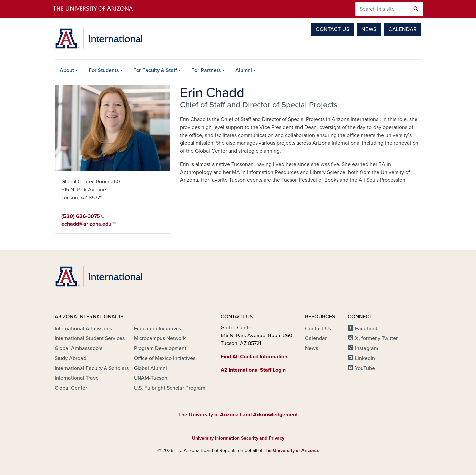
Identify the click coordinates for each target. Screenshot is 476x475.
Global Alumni (150, 368)
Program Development (160, 348)
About (67, 70)
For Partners (206, 70)
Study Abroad (70, 358)
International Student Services (90, 338)
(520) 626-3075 (83, 216)
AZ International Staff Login (253, 370)
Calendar (403, 29)
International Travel (77, 378)
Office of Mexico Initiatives (165, 358)
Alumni (244, 70)
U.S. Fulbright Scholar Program (170, 388)
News (369, 29)
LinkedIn (365, 358)
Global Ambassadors (79, 348)
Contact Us (333, 29)
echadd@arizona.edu (89, 224)
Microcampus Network (160, 338)
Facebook (367, 329)
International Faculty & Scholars (92, 368)
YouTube (365, 368)
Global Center (71, 388)
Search (416, 9)
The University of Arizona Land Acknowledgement (238, 415)
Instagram (367, 348)
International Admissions (83, 329)
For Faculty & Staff (155, 70)
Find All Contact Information (254, 357)
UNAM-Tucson (151, 378)
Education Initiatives (158, 329)
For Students (104, 70)
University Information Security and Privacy (238, 438)
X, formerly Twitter (376, 338)
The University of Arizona (291, 450)
